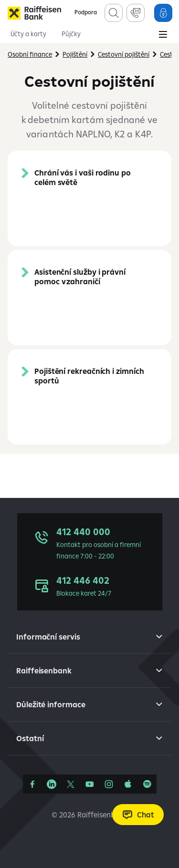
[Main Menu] (163, 35)
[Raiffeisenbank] (34, 13)
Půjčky (71, 34)
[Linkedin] (52, 784)
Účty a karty (28, 34)
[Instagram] (109, 784)
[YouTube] (90, 784)
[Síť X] (71, 784)
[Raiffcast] (147, 784)
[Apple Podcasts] (128, 784)
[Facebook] (32, 784)
